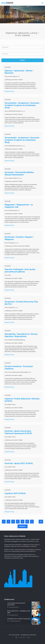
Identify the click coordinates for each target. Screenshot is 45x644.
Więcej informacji (9, 91)
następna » (23, 526)
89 (41, 522)
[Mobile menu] (42, 3)
